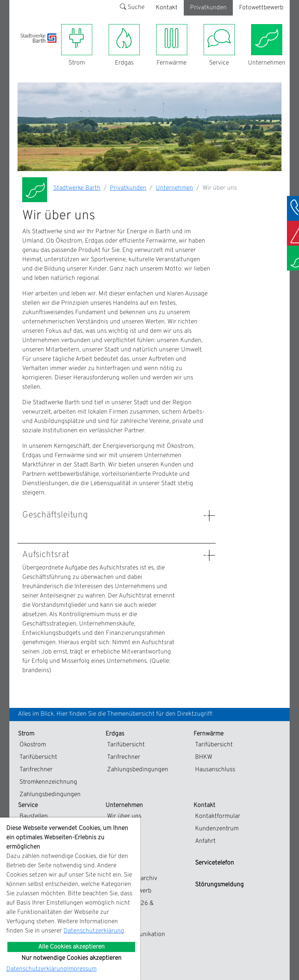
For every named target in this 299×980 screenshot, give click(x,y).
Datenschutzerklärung (94, 931)
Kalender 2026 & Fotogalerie (130, 908)
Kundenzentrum (217, 829)
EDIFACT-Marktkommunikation (136, 930)
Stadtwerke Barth (77, 188)
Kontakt (167, 8)
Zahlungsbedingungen (50, 795)
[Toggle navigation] (25, 47)
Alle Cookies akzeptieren (71, 947)
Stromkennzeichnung (48, 782)
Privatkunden (208, 8)
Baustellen (34, 816)
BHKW (204, 757)
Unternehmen (174, 188)
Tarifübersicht (38, 757)
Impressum (82, 969)
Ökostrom (33, 745)
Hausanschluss (215, 770)
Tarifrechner (36, 770)
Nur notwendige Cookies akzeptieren (71, 958)
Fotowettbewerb (261, 8)
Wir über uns (124, 816)
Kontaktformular (218, 816)
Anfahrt (205, 841)
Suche (132, 7)
